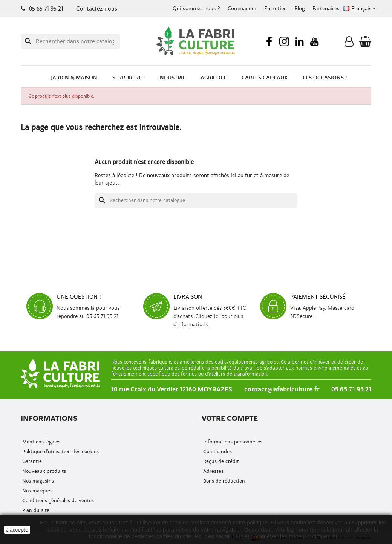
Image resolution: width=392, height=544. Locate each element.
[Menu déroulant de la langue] (360, 9)
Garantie (31, 461)
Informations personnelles (232, 442)
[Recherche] (70, 41)
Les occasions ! (325, 78)
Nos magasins (37, 481)
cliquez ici (325, 536)
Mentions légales (41, 442)
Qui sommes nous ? (196, 8)
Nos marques (37, 491)
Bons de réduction (223, 481)
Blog (300, 8)
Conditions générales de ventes (57, 500)
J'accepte (17, 530)
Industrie (172, 78)
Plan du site (35, 510)
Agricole (214, 78)
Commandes (217, 452)
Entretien (276, 8)
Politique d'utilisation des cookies (60, 452)
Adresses (213, 471)
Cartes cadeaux (265, 78)
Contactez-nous (97, 9)
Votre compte (230, 418)
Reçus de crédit (220, 461)
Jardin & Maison (74, 78)
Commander (242, 8)
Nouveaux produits (43, 471)
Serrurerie (128, 78)
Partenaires (326, 8)
